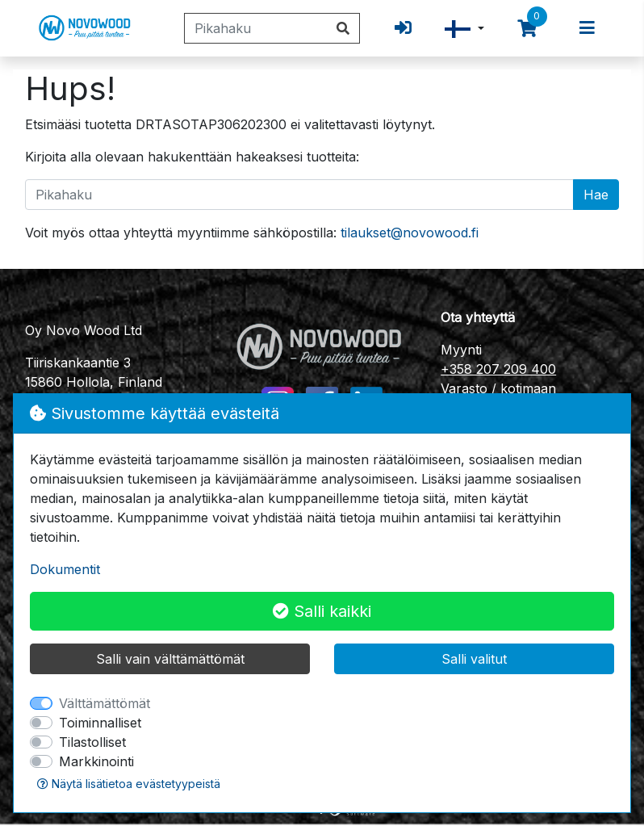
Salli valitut (474, 659)
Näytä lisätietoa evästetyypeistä (129, 784)
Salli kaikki (322, 611)
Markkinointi (96, 761)
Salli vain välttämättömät (170, 659)
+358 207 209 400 (498, 369)
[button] (464, 29)
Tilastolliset (92, 742)
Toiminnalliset (100, 723)
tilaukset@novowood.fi (410, 233)
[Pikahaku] (256, 28)
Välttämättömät (105, 703)
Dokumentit (65, 569)
